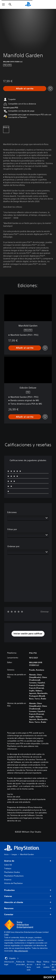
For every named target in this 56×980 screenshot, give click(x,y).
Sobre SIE (8, 865)
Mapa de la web (39, 964)
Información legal (9, 963)
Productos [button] (28, 890)
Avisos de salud (14, 797)
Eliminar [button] (45, 612)
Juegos (14, 854)
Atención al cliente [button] (28, 902)
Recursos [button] (28, 908)
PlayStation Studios (12, 872)
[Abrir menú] (3, 4)
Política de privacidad (20, 963)
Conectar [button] (28, 914)
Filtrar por (12, 529)
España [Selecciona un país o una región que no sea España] (12, 958)
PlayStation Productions (14, 876)
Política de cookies (46, 964)
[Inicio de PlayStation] (28, 4)
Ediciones (12, 512)
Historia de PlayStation (13, 883)
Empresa (8, 880)
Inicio (6, 854)
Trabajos (8, 868)
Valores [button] (28, 896)
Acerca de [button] (28, 861)
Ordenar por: (14, 546)
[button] (28, 634)
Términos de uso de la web (31, 966)
